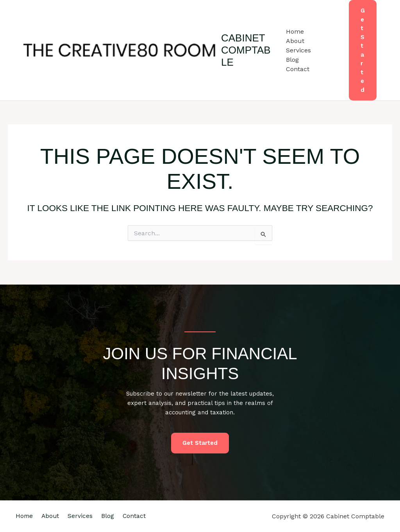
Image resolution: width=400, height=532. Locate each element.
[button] (363, 50)
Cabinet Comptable (246, 50)
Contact (298, 69)
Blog (292, 60)
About (295, 41)
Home (295, 31)
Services (298, 50)
